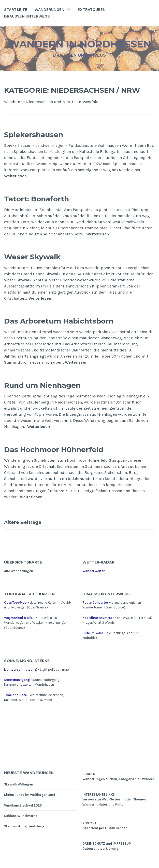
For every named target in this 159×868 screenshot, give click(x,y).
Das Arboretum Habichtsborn (59, 321)
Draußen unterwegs (27, 16)
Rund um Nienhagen (42, 385)
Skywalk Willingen (19, 784)
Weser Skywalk (32, 257)
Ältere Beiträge (23, 522)
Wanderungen (49, 10)
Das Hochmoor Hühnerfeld (54, 449)
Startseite (16, 10)
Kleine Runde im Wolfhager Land (30, 795)
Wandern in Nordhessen (80, 44)
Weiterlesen (15, 176)
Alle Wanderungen (19, 571)
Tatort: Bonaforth (37, 199)
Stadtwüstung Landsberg (24, 826)
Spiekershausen (34, 135)
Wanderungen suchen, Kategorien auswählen (119, 779)
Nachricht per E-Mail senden (105, 828)
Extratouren (92, 10)
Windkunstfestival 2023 (23, 805)
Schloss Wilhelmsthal (21, 816)
